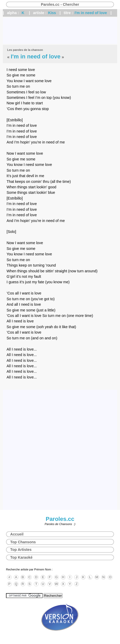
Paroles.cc (60, 519)
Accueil (17, 534)
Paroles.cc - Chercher (60, 4)
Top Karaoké (21, 557)
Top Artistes (21, 550)
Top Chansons (23, 542)
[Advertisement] (60, 31)
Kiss (52, 13)
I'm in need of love (91, 13)
